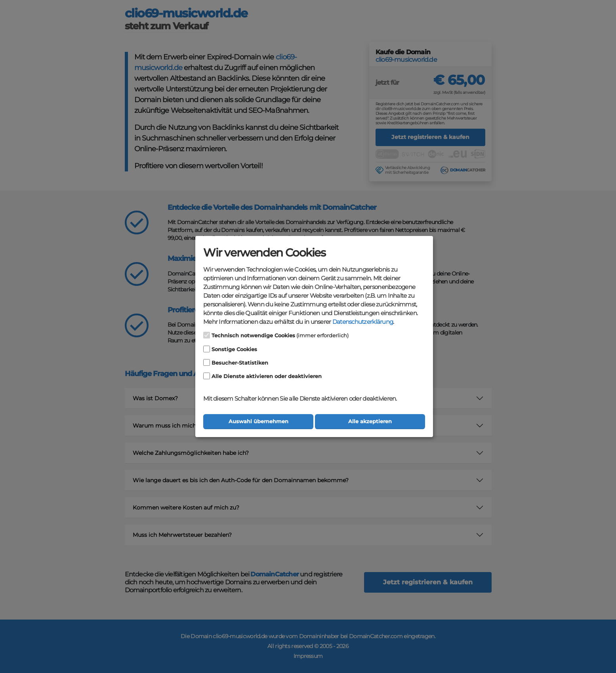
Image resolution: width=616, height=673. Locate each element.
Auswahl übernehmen (258, 421)
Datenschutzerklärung (363, 322)
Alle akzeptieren (370, 421)
